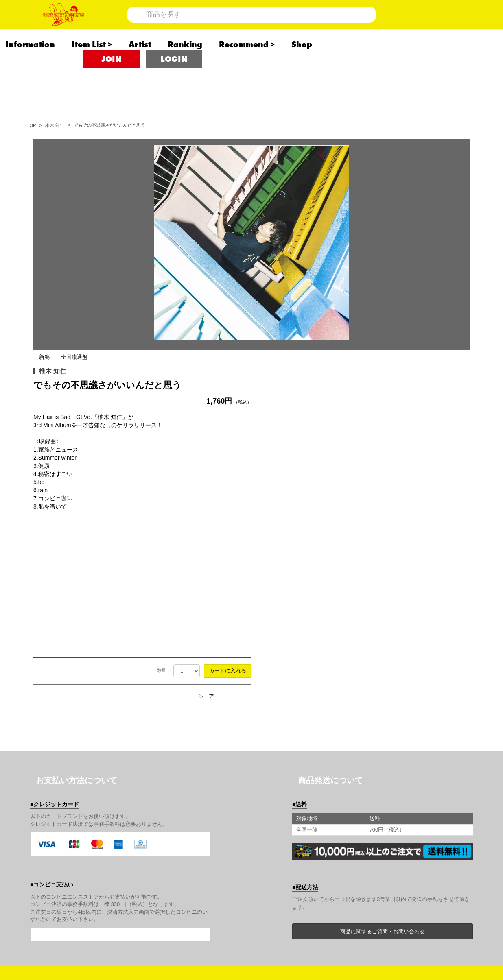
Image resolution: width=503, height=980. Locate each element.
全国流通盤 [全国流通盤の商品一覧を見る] (292, 142)
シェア (424, 481)
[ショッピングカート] (440, 27)
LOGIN (174, 85)
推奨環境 (341, 860)
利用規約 (268, 839)
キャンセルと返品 (427, 818)
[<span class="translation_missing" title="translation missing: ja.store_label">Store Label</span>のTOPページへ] (31, 125)
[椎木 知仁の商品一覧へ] (55, 125)
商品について (348, 797)
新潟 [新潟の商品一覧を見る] (262, 142)
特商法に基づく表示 (284, 860)
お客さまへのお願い (430, 839)
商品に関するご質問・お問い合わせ (383, 717)
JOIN (112, 85)
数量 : (381, 456)
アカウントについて (430, 797)
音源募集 (268, 881)
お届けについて (351, 818)
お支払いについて (281, 818)
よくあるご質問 (424, 860)
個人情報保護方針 (354, 839)
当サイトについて (281, 797)
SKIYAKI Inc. (295, 952)
